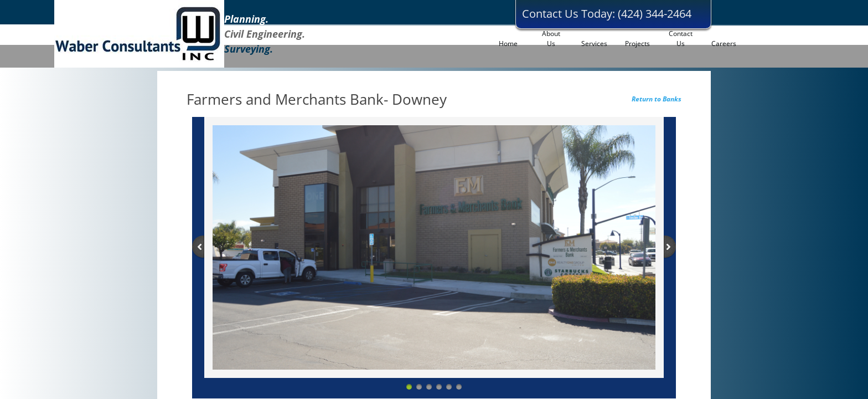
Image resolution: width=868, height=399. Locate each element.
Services (594, 44)
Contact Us (681, 39)
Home (508, 44)
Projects (637, 44)
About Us (551, 39)
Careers (724, 44)
